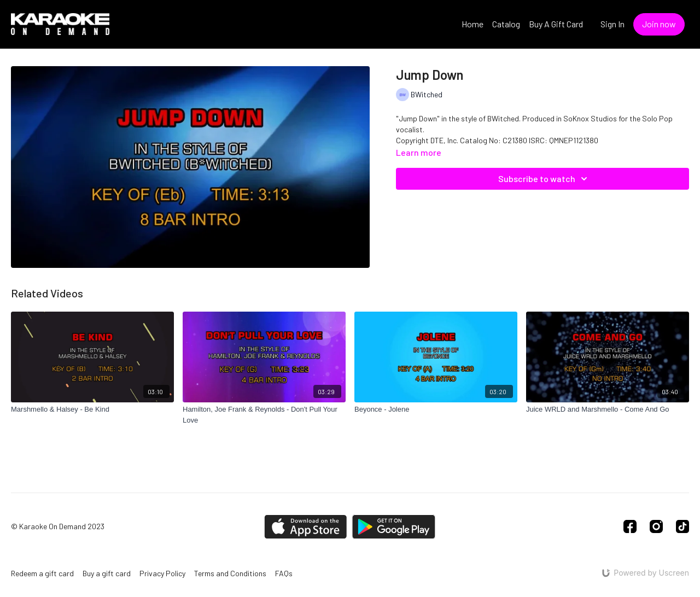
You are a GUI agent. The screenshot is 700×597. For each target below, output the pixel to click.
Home (472, 24)
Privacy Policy (162, 573)
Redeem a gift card (42, 573)
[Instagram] (656, 526)
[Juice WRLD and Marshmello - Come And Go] (608, 409)
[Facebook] (630, 526)
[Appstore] (305, 527)
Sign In (612, 24)
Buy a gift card (107, 573)
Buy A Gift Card (556, 24)
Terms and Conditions (230, 573)
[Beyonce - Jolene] (436, 409)
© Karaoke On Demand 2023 (58, 526)
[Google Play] (394, 527)
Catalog (506, 24)
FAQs (284, 573)
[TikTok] (682, 526)
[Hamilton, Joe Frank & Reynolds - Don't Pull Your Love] (264, 415)
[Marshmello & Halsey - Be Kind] (92, 409)
